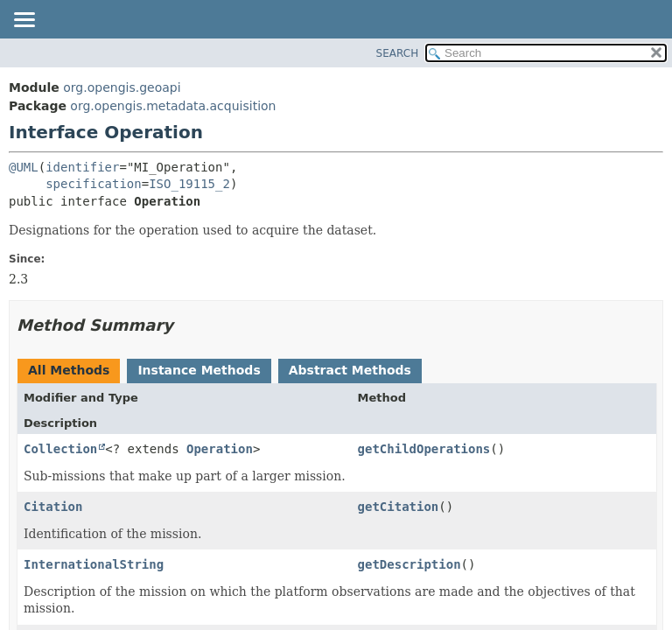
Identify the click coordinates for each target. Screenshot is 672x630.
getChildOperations (424, 449)
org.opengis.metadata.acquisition (173, 106)
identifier (82, 167)
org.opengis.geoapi (122, 87)
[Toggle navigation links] (24, 21)
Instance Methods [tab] (199, 370)
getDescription (409, 564)
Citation (53, 507)
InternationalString (94, 564)
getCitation (399, 507)
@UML (24, 167)
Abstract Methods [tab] (350, 370)
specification (94, 184)
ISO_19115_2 (189, 184)
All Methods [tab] (69, 370)
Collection (60, 449)
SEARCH (398, 53)
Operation (220, 449)
